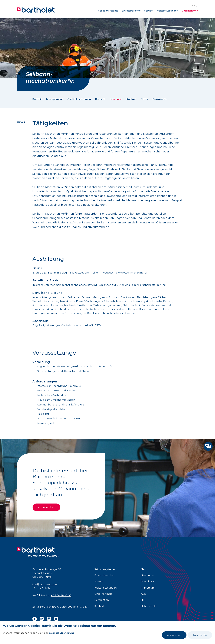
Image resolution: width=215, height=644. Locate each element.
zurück (21, 122)
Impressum (148, 588)
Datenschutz (149, 606)
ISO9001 (57, 607)
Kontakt (131, 99)
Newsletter (148, 575)
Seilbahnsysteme (108, 11)
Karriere (100, 99)
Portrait (37, 99)
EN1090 (68, 607)
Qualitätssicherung (79, 99)
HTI (143, 600)
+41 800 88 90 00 (61, 596)
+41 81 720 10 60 (42, 588)
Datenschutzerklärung (62, 633)
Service (149, 11)
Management (55, 99)
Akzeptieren (174, 635)
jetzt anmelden (47, 507)
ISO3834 (84, 607)
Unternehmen (190, 11)
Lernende (116, 99)
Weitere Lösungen (167, 11)
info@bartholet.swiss (45, 584)
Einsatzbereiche (131, 11)
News (144, 99)
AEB (143, 594)
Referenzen (102, 600)
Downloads (159, 99)
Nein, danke (200, 635)
